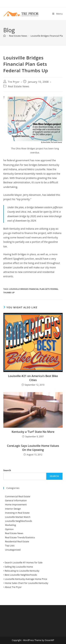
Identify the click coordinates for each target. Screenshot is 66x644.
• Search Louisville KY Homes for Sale (23, 562)
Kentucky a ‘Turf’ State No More (33, 432)
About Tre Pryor (13, 587)
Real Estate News (19, 86)
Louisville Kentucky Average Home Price (26, 579)
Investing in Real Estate (17, 513)
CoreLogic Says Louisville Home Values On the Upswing (33, 448)
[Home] (4, 36)
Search (7, 470)
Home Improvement (16, 504)
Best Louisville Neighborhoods (21, 575)
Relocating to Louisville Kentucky (22, 571)
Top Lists (10, 545)
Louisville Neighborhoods (19, 521)
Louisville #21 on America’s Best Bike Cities (33, 378)
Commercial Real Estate (18, 496)
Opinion (9, 529)
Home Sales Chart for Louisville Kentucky (26, 583)
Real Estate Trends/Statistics (20, 537)
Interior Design (13, 509)
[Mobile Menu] (57, 14)
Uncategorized (13, 550)
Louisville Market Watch (18, 517)
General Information (16, 500)
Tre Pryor (14, 82)
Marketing (10, 525)
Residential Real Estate (17, 541)
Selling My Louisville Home (19, 567)
